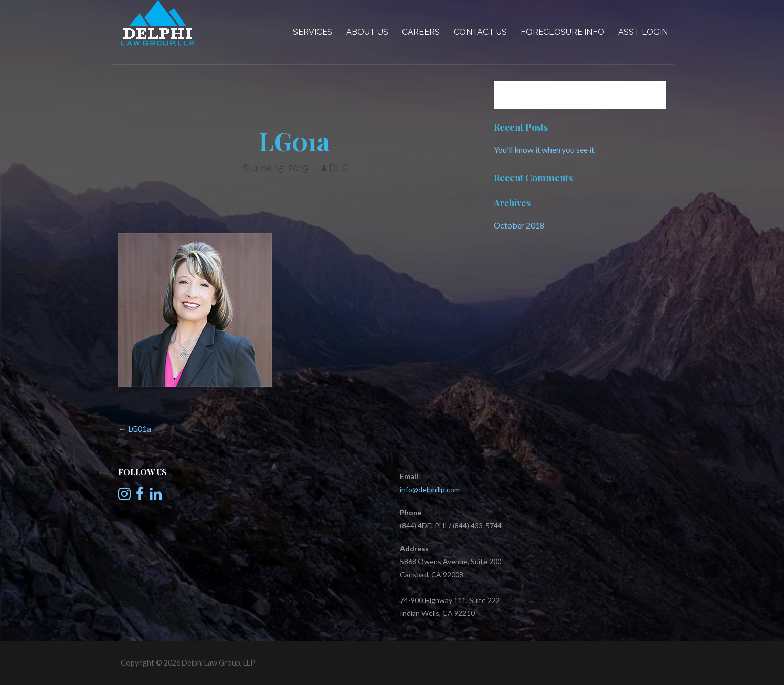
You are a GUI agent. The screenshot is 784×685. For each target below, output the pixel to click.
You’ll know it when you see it (544, 149)
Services (313, 32)
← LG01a (135, 429)
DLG (338, 168)
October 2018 (519, 225)
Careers (421, 32)
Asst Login (643, 32)
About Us (367, 32)
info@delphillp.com (430, 490)
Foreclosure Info (563, 32)
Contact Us (480, 32)
